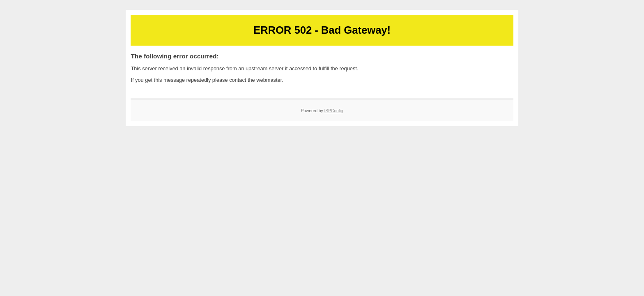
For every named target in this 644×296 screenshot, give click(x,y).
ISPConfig (333, 111)
